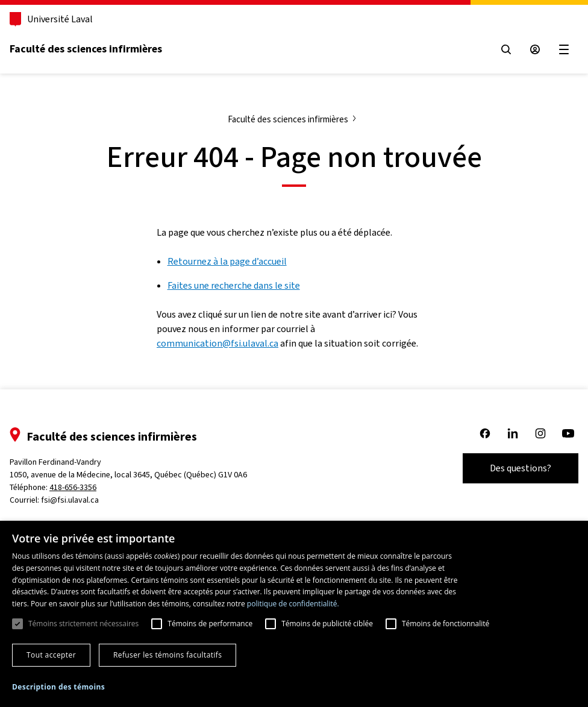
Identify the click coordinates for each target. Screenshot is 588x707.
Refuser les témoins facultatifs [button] (167, 655)
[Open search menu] (506, 49)
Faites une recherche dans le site (234, 285)
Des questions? (521, 468)
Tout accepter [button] (51, 655)
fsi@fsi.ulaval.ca (70, 500)
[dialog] (294, 614)
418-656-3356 (73, 487)
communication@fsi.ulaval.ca (217, 343)
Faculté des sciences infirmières (86, 49)
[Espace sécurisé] (535, 49)
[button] (58, 687)
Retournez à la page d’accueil (227, 261)
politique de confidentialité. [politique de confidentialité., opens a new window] (293, 604)
